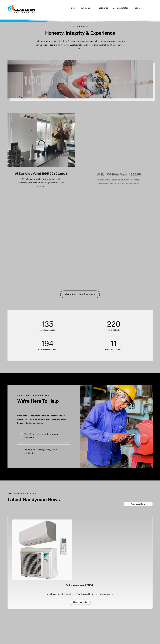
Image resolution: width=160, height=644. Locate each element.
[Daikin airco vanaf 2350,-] (42, 523)
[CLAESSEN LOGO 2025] (21, 6)
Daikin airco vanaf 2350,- (80, 586)
